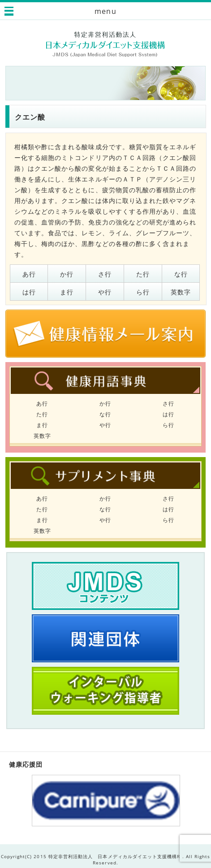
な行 (181, 274)
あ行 (29, 274)
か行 (67, 274)
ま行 (67, 292)
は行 (29, 292)
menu (105, 11)
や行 (105, 292)
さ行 (105, 274)
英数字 (181, 292)
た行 (143, 274)
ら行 (143, 292)
